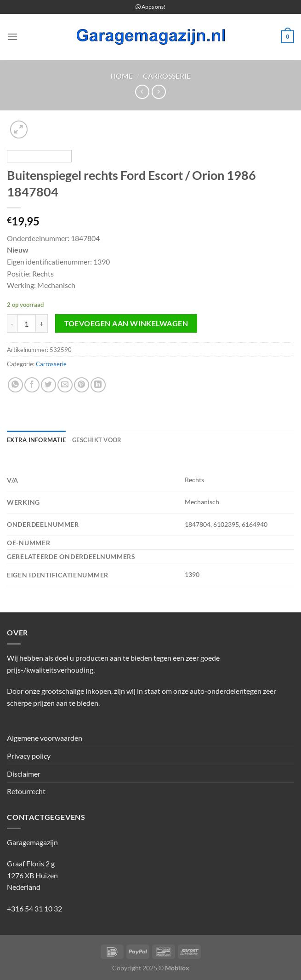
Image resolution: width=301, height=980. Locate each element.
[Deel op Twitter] (48, 385)
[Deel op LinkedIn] (98, 385)
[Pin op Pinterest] (82, 385)
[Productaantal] (27, 323)
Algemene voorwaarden (45, 738)
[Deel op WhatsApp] (15, 385)
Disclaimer (24, 774)
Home (122, 76)
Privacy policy (29, 756)
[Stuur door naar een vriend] (65, 385)
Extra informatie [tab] (36, 440)
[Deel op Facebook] (32, 385)
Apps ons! (150, 7)
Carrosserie (167, 76)
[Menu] (12, 37)
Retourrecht (26, 791)
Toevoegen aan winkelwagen (126, 323)
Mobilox (177, 968)
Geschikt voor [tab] (97, 440)
